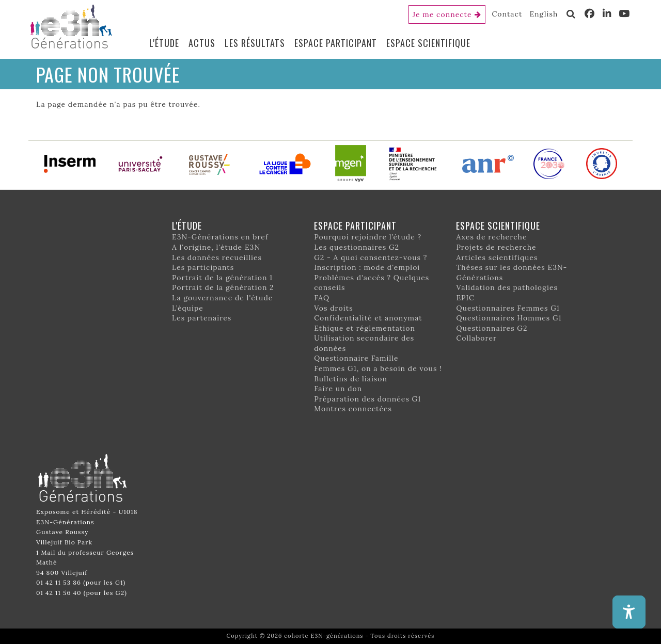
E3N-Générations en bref (220, 237)
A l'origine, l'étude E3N (216, 247)
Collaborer (476, 338)
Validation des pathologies (507, 287)
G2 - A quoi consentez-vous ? (371, 257)
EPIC (465, 298)
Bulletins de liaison (351, 379)
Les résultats (255, 43)
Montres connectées (353, 409)
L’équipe (188, 308)
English (544, 14)
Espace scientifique (428, 43)
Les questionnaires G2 (357, 247)
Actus (202, 43)
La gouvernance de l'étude (222, 298)
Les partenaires (202, 318)
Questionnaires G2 (492, 328)
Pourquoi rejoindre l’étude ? (368, 237)
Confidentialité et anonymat (368, 318)
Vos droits (334, 308)
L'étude (164, 43)
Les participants (203, 267)
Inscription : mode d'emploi (367, 267)
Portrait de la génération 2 (223, 287)
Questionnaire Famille (356, 358)
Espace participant (336, 43)
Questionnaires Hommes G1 (509, 318)
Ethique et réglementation (365, 328)
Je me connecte (442, 14)
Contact (507, 14)
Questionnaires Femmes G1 (508, 308)
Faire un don (338, 389)
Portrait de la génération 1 (222, 278)
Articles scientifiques (497, 257)
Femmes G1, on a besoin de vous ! (378, 368)
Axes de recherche (491, 237)
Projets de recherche (496, 247)
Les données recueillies (217, 257)
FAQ (322, 298)
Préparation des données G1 (367, 399)
